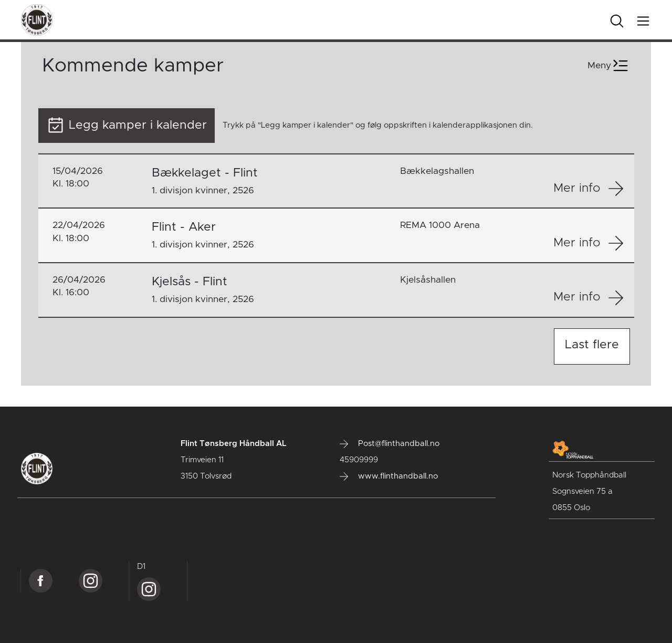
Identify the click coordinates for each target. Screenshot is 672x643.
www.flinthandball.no (389, 476)
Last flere (592, 345)
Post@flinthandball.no (390, 444)
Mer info (588, 189)
